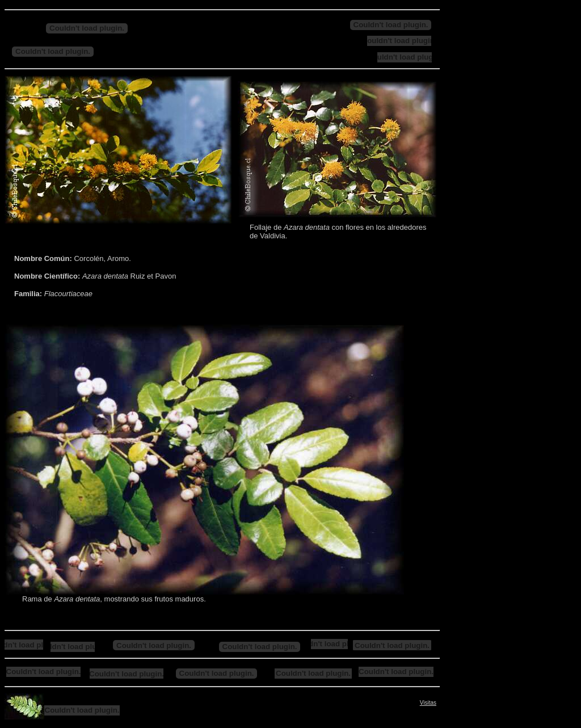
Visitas (428, 703)
